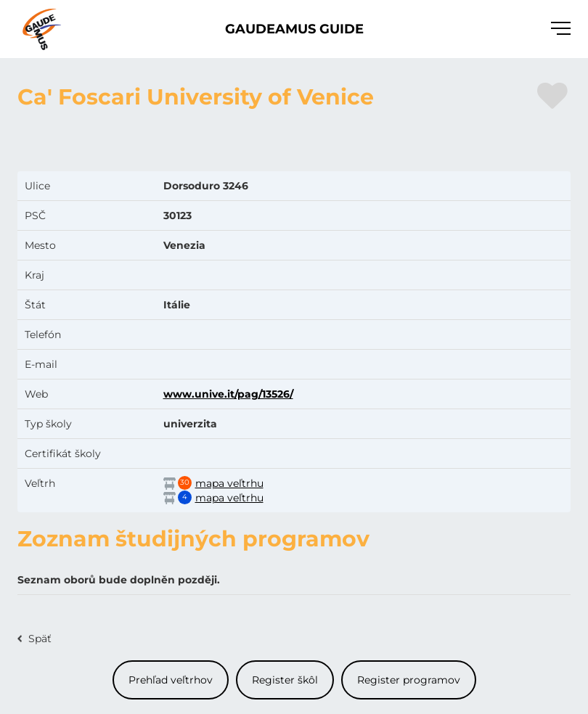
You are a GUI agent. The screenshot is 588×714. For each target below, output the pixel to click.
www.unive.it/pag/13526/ (228, 394)
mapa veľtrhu (229, 483)
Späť (40, 639)
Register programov (409, 680)
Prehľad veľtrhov (171, 680)
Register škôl (285, 680)
